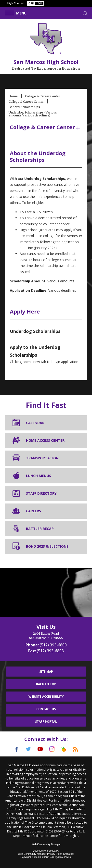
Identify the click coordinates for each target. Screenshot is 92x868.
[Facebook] (17, 749)
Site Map (46, 672)
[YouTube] (40, 749)
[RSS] (76, 749)
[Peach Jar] (64, 749)
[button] (35, 3)
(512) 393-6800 (53, 645)
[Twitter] (28, 749)
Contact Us (46, 709)
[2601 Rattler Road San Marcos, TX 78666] (46, 636)
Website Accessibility (46, 697)
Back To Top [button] (46, 684)
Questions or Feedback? (46, 851)
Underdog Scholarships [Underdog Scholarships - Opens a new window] (35, 331)
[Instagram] (52, 749)
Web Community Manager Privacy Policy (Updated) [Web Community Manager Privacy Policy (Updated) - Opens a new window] (46, 854)
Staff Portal (46, 722)
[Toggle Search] (85, 13)
